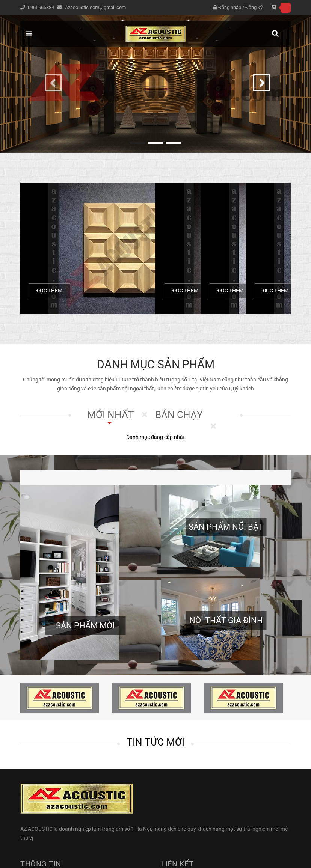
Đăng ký (254, 7)
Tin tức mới (156, 742)
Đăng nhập (230, 7)
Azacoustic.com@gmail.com (95, 7)
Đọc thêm (49, 291)
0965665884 (42, 7)
